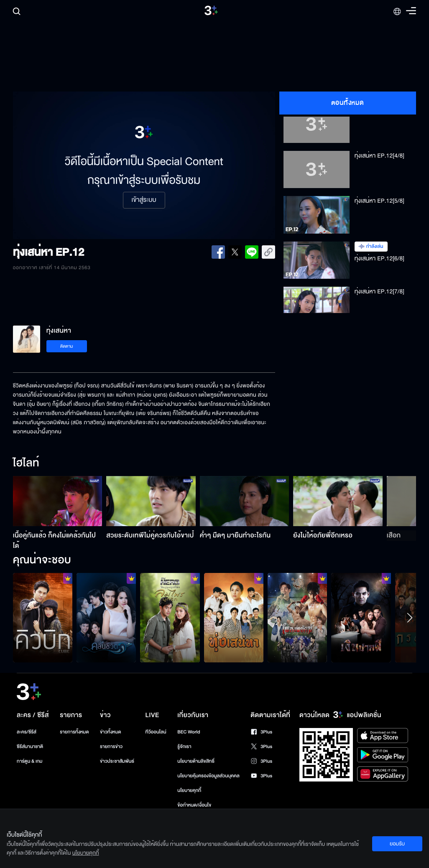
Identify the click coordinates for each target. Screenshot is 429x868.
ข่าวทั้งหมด (111, 732)
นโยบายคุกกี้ (189, 790)
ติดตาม (67, 346)
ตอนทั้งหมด (348, 103)
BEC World (189, 732)
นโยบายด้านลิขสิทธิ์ (196, 761)
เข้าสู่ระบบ (144, 200)
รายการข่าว (111, 747)
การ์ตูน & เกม (30, 761)
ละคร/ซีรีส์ (27, 732)
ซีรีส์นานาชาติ (30, 747)
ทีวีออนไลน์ (156, 732)
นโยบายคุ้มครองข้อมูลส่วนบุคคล (208, 776)
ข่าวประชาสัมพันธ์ (117, 761)
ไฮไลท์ (26, 463)
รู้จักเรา (184, 747)
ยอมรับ (397, 844)
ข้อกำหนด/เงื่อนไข (194, 805)
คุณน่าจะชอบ (42, 560)
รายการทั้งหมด (74, 732)
